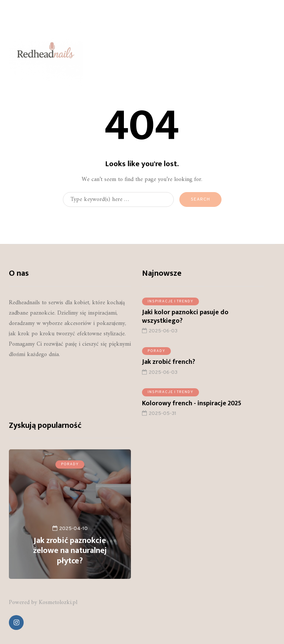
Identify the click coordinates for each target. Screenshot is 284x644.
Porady (156, 354)
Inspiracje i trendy (170, 304)
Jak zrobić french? (169, 365)
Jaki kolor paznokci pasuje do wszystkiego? (185, 320)
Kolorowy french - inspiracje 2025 (192, 406)
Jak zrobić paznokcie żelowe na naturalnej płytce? (70, 551)
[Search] (118, 199)
